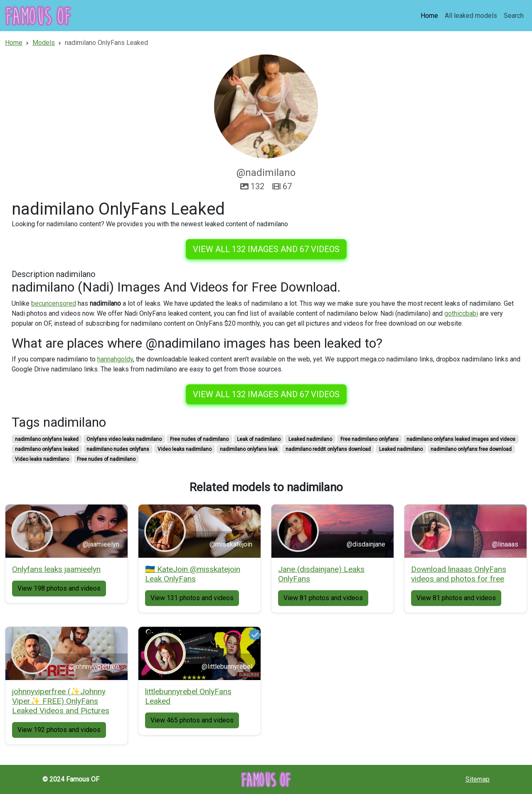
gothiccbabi (461, 313)
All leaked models (471, 16)
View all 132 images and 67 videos (266, 249)
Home (429, 16)
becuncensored (54, 303)
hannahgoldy (115, 359)
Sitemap (478, 779)
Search (514, 16)
